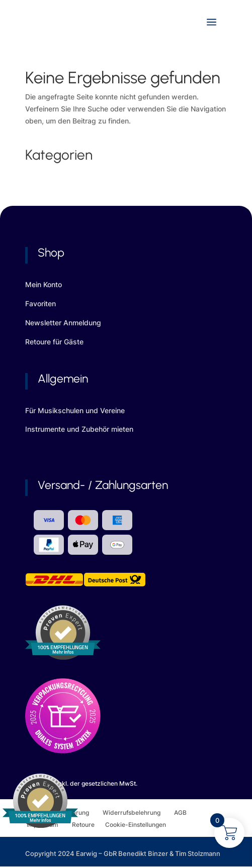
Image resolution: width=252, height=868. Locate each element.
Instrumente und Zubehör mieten (79, 429)
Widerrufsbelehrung (138, 813)
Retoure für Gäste (54, 342)
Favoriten (40, 303)
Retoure (89, 825)
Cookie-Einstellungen (136, 825)
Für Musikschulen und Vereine (75, 410)
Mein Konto (44, 284)
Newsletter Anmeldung (63, 323)
